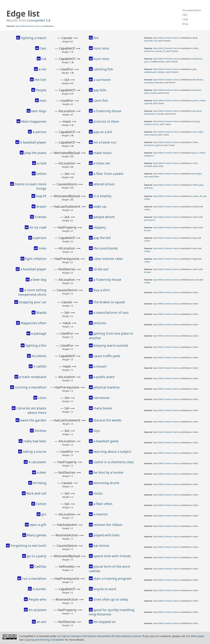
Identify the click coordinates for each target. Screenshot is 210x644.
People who (37, 599)
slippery (100, 227)
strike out (101, 269)
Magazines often (34, 323)
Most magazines (34, 121)
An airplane (37, 610)
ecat (156, 41)
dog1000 (148, 41)
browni (148, 230)
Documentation (192, 10)
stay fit (41, 196)
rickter (195, 48)
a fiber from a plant (108, 174)
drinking (40, 483)
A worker (39, 589)
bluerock (197, 90)
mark (195, 248)
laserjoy (153, 93)
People (41, 90)
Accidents (39, 356)
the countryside (106, 248)
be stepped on (105, 622)
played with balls (107, 535)
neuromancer (151, 135)
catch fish (101, 101)
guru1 (147, 62)
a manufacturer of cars (111, 313)
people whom (104, 217)
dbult (195, 38)
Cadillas (40, 566)
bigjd (195, 259)
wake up (100, 206)
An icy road (38, 227)
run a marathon (34, 579)
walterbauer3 (151, 72)
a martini (101, 514)
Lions (42, 398)
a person (40, 238)
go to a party (37, 556)
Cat (44, 59)
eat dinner (102, 546)
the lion (40, 80)
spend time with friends (112, 556)
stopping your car (33, 302)
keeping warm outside (111, 345)
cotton (41, 174)
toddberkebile (158, 62)
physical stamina (106, 387)
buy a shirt (102, 290)
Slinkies (40, 431)
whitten (162, 72)
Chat (185, 19)
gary (194, 69)
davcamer (197, 111)
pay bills (100, 90)
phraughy (197, 174)
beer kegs (39, 111)
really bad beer (35, 441)
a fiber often (103, 504)
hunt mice (101, 48)
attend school (104, 184)
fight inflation (36, 259)
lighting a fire (36, 345)
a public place (104, 377)
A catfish (40, 366)
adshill (195, 207)
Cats (43, 48)
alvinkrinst (149, 51)
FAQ (185, 15)
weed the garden (33, 420)
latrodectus (198, 80)
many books (103, 408)
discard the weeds (107, 420)
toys (97, 431)
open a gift (38, 525)
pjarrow (159, 145)
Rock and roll (36, 493)
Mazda (41, 313)
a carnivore (102, 80)
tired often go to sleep (111, 599)
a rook (42, 163)
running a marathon (31, 387)
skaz (151, 188)
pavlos (196, 100)
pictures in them (106, 121)
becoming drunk (106, 483)
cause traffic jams (107, 356)
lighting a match (34, 38)
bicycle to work (105, 589)
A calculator (37, 462)
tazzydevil (149, 82)
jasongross (150, 220)
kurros (156, 124)
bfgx (146, 93)
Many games (37, 535)
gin (44, 514)
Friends (41, 217)
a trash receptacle (33, 377)
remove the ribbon (108, 525)
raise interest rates (108, 259)
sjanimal (148, 103)
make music (103, 153)
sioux (195, 132)
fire (96, 38)
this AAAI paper (195, 636)
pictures (100, 323)
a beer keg (38, 280)
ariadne (148, 124)
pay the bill (102, 238)
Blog (185, 24)
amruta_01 (160, 51)
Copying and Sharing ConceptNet (44, 640)
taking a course (35, 452)
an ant (41, 622)
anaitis (195, 196)
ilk (201, 196)
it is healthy (103, 196)
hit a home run (105, 142)
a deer (42, 472)
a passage (39, 333)
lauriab (161, 114)
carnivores (102, 398)
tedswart (159, 82)
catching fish (103, 69)
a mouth (100, 366)
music (98, 493)
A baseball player (33, 142)
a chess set (102, 163)
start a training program (113, 579)
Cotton (41, 504)
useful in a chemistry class (114, 462)
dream (41, 206)
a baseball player (33, 269)
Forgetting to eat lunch (28, 546)
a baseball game (106, 441)
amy (146, 176)
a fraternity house (107, 111)
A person (39, 132)
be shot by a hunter (109, 472)
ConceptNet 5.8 (39, 20)
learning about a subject (112, 452)
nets (43, 101)
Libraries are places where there (31, 410)
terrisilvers (149, 145)
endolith (148, 166)
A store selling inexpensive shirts (32, 292)
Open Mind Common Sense (28, 26)
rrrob (195, 163)
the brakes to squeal (109, 302)
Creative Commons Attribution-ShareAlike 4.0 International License (100, 636)
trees (42, 248)
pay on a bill (103, 132)
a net (43, 69)
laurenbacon (150, 114)
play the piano (35, 153)
